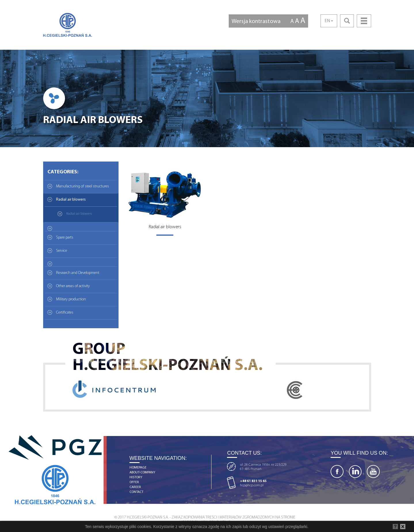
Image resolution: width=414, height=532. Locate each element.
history (136, 477)
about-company (142, 473)
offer (134, 482)
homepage (138, 468)
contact (136, 492)
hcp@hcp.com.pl (252, 485)
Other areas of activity (73, 286)
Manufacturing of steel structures (83, 186)
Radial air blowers (71, 200)
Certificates (65, 313)
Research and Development (78, 273)
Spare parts (65, 238)
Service (62, 251)
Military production (71, 299)
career (135, 487)
